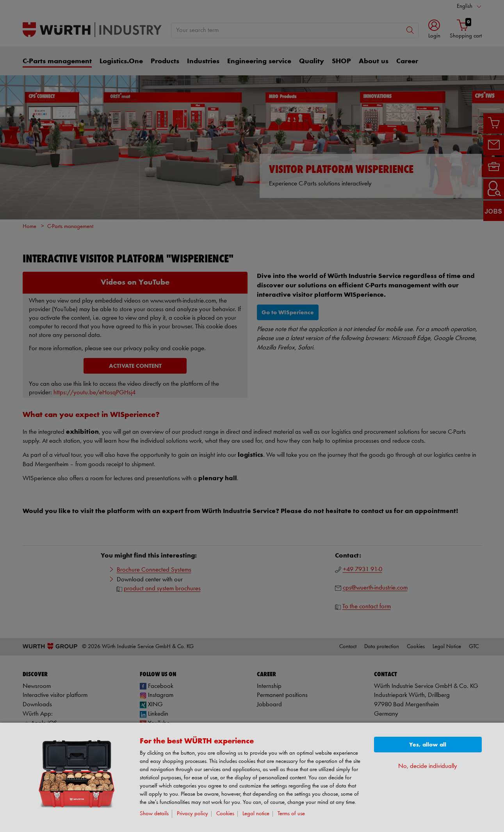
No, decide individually (428, 766)
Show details (154, 814)
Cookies (225, 814)
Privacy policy (192, 814)
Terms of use (291, 814)
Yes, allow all (428, 745)
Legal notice (256, 814)
